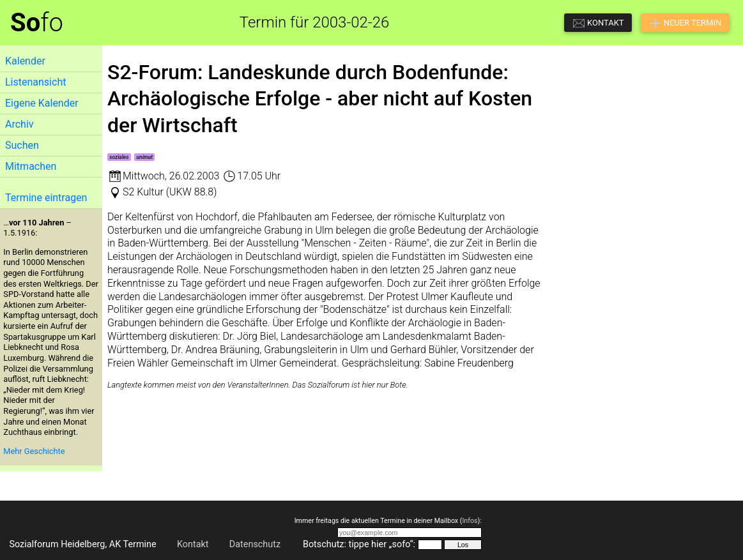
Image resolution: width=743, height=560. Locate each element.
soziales (119, 157)
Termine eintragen (46, 198)
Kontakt (193, 544)
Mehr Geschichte (34, 451)
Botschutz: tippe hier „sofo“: (359, 544)
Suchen (22, 145)
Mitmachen (31, 166)
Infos (470, 521)
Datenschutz (255, 544)
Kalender (25, 61)
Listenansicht (35, 82)
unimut (145, 157)
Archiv (19, 124)
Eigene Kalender (42, 103)
